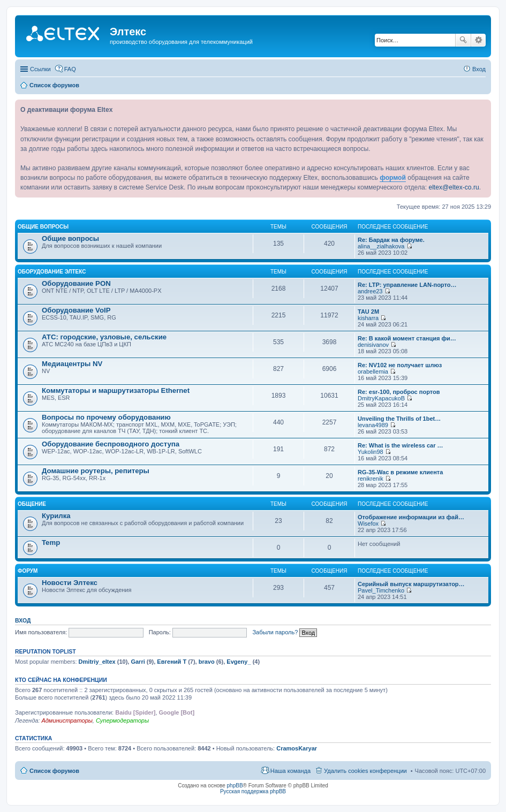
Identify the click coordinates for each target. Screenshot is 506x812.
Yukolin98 (371, 452)
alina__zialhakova (381, 246)
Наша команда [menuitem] (290, 771)
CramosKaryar (297, 748)
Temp (51, 542)
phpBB (235, 786)
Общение (32, 504)
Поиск (463, 40)
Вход (23, 620)
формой (393, 178)
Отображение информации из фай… (411, 517)
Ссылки (40, 69)
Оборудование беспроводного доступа (111, 444)
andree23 (370, 291)
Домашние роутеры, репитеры (96, 471)
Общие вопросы (43, 227)
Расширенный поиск (478, 40)
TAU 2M (368, 312)
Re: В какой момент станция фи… (407, 338)
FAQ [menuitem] (70, 69)
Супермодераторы (122, 720)
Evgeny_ (239, 662)
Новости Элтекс (70, 583)
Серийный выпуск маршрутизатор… (411, 584)
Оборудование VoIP (76, 310)
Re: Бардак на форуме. (391, 240)
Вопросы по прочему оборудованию (106, 417)
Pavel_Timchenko (381, 590)
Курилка (56, 516)
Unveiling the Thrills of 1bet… (399, 419)
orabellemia (373, 371)
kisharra (368, 318)
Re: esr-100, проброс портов (399, 392)
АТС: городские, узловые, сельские (104, 337)
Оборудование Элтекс (52, 272)
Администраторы (67, 720)
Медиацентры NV (72, 364)
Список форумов (54, 771)
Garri (138, 662)
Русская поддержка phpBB (253, 791)
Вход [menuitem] (479, 69)
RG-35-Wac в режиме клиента (400, 472)
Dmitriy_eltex (97, 662)
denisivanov (373, 345)
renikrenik (371, 479)
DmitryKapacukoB (381, 398)
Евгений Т (172, 662)
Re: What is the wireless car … (401, 445)
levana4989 (373, 425)
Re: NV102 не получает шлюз (400, 365)
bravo (207, 662)
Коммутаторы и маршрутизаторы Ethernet (116, 390)
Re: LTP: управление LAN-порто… (407, 285)
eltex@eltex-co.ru (454, 187)
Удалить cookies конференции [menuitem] (365, 771)
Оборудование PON (76, 283)
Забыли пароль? (275, 632)
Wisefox (368, 523)
